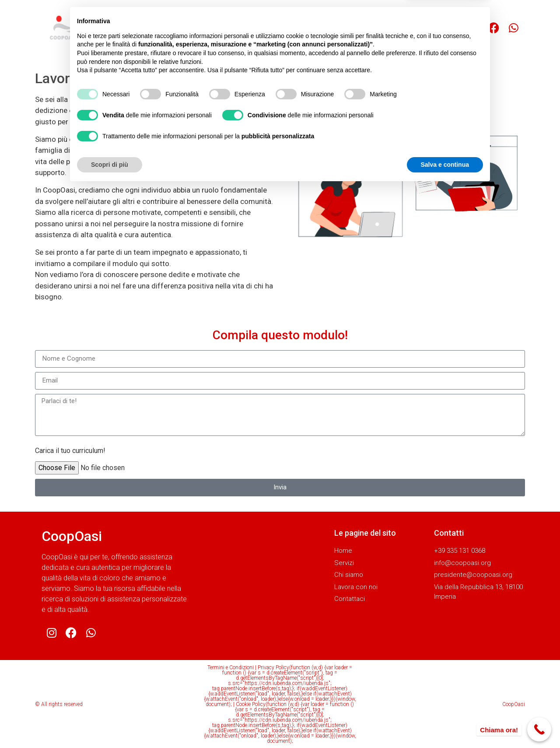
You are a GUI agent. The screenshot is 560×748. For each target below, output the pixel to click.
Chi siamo (260, 28)
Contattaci (369, 28)
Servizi (218, 28)
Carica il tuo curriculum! (70, 451)
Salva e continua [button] (445, 724)
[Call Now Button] (539, 729)
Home (182, 28)
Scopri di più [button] (110, 724)
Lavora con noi (314, 28)
